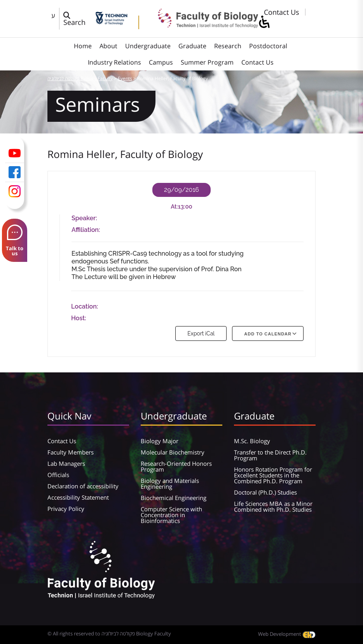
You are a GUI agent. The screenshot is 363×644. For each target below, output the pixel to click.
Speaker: (84, 218)
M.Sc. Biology (252, 441)
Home (83, 46)
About (108, 46)
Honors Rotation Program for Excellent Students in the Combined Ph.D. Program (273, 475)
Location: (85, 306)
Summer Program (207, 62)
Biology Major (160, 441)
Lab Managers (66, 463)
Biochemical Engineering (174, 498)
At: (174, 207)
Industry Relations (114, 62)
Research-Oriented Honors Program (176, 466)
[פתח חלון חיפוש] (77, 19)
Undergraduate (148, 46)
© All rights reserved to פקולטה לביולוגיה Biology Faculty (109, 633)
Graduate (192, 46)
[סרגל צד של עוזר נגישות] (264, 22)
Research (228, 46)
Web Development (287, 634)
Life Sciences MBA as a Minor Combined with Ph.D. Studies (273, 506)
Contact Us (282, 12)
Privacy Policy (66, 509)
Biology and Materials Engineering (170, 483)
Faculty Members (71, 452)
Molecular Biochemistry (173, 452)
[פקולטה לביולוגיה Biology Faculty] (202, 25)
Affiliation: (86, 230)
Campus (161, 62)
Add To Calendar (268, 334)
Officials (58, 475)
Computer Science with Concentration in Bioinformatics (171, 515)
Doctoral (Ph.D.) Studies (265, 492)
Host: (79, 318)
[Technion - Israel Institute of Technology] (111, 22)
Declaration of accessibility (83, 486)
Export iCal (201, 333)
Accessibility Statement (78, 497)
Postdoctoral (268, 46)
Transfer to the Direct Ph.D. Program (270, 455)
